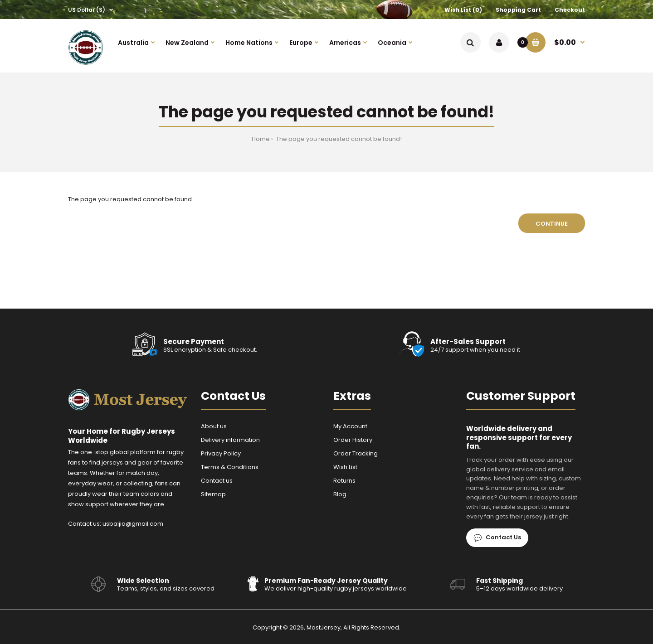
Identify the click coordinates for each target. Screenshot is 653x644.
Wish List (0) (463, 10)
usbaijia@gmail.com (133, 524)
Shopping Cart (518, 10)
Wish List (345, 467)
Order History (353, 440)
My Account (350, 426)
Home (261, 139)
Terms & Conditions (230, 467)
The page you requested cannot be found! (339, 139)
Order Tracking (356, 453)
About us (214, 426)
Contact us (217, 481)
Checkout (570, 10)
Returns (344, 481)
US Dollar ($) (87, 10)
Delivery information (230, 440)
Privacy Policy (221, 453)
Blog (340, 494)
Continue (552, 224)
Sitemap (213, 494)
